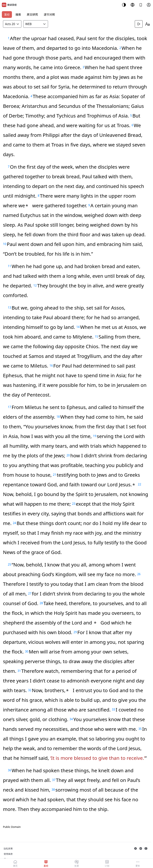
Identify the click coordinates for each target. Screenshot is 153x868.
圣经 (7, 15)
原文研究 (32, 15)
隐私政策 (8, 849)
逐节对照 (49, 15)
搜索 (18, 15)
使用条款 (8, 854)
